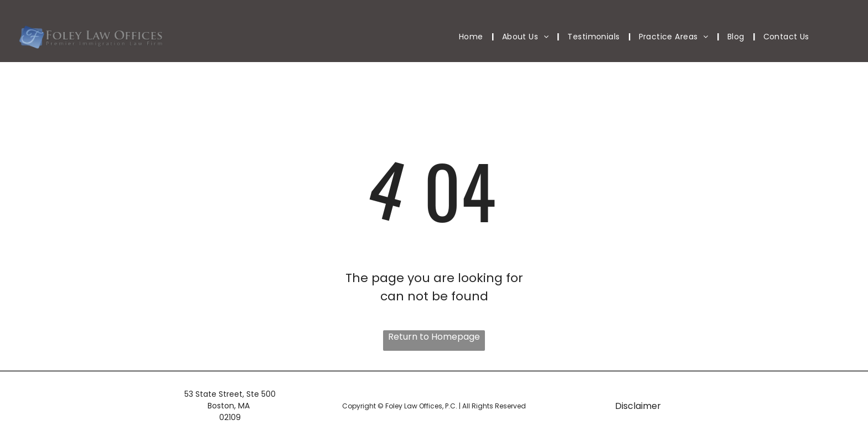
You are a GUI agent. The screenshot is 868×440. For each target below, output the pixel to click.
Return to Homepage (434, 337)
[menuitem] (472, 37)
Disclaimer (638, 406)
